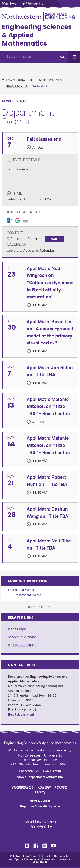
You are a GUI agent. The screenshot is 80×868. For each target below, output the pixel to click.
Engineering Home (20, 80)
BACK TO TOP (37, 607)
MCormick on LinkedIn (45, 846)
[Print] (25, 220)
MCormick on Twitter (26, 846)
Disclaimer (40, 862)
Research (62, 787)
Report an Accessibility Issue (40, 807)
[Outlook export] (9, 220)
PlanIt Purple (17, 629)
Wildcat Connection (22, 645)
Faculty (40, 792)
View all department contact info (40, 777)
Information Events (21, 590)
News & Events (17, 86)
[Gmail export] (17, 220)
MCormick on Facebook (35, 846)
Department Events (28, 595)
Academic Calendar (22, 637)
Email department (21, 715)
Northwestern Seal (40, 824)
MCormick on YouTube (54, 846)
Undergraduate (22, 787)
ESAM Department (50, 80)
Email (57, 771)
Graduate (44, 787)
